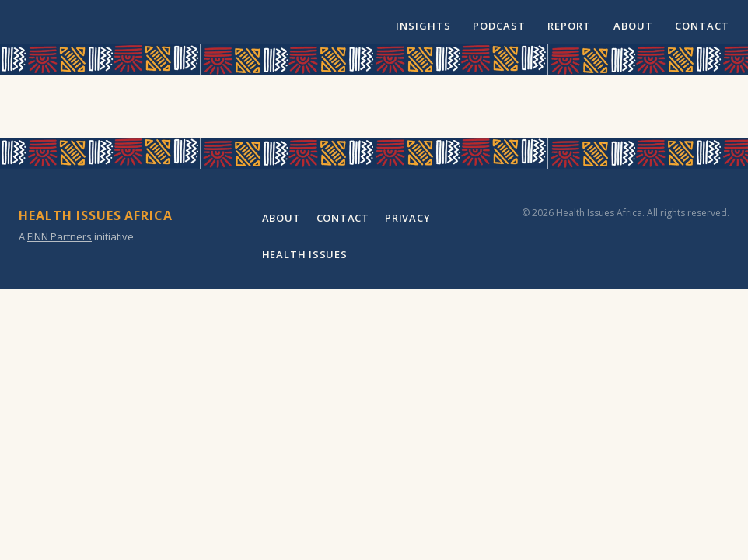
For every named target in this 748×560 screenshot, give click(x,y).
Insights (423, 26)
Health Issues (305, 254)
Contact (702, 26)
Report (569, 26)
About (633, 26)
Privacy (407, 218)
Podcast (499, 26)
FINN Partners (59, 236)
